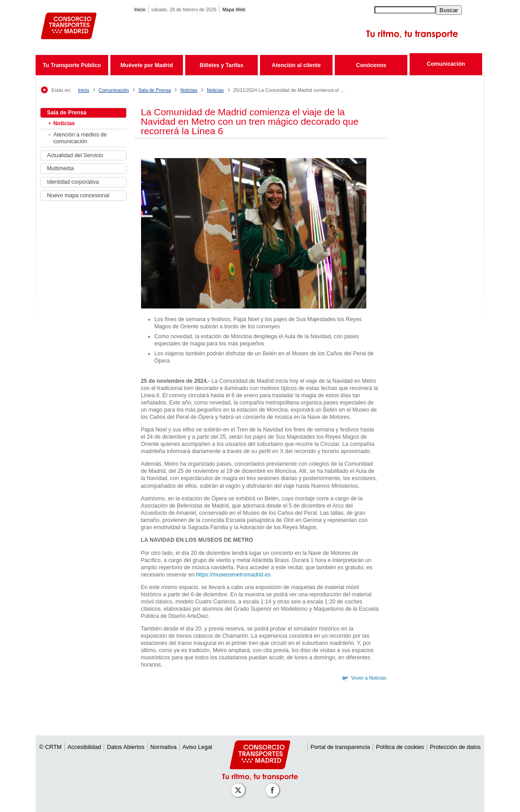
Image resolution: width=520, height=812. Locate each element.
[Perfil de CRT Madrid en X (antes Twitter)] (240, 786)
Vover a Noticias (369, 678)
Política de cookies (400, 747)
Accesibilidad (84, 747)
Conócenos (371, 65)
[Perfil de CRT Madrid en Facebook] (274, 786)
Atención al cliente (296, 65)
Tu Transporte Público (72, 65)
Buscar (449, 10)
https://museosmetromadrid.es (233, 575)
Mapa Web (234, 9)
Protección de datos (455, 747)
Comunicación (446, 64)
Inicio (140, 9)
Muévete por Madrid (146, 65)
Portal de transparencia (340, 747)
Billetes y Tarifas (221, 65)
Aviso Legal (197, 747)
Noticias (189, 90)
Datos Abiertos (125, 747)
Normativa (164, 747)
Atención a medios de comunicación (80, 138)
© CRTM (50, 747)
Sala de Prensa (155, 90)
